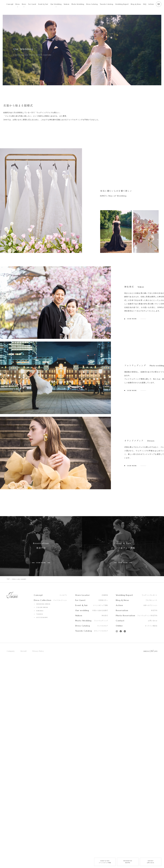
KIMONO (40, 611)
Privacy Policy (38, 651)
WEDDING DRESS (43, 604)
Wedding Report (122, 4)
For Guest (32, 4)
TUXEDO (40, 614)
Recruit (24, 651)
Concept (10, 4)
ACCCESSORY (42, 617)
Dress (18, 4)
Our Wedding (56, 4)
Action (151, 4)
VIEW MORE (132, 319)
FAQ (145, 4)
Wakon (67, 4)
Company (11, 651)
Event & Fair (43, 4)
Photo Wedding (78, 4)
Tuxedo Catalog (107, 4)
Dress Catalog (92, 4)
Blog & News (136, 4)
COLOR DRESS (42, 607)
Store (24, 4)
